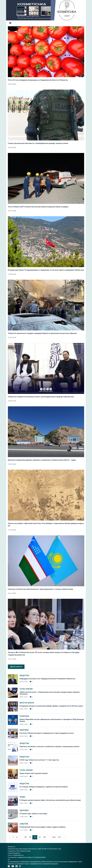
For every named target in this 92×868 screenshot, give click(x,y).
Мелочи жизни (27, 703)
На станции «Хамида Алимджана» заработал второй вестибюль (44, 787)
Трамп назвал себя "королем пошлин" (34, 773)
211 (60, 837)
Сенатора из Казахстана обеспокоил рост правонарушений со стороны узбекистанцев (40, 589)
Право (22, 797)
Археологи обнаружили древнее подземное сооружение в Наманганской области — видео (42, 460)
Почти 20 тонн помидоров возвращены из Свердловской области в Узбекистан (38, 80)
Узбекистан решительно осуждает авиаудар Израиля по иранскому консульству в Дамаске (42, 333)
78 (44, 837)
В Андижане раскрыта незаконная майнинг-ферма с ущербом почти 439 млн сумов (51, 706)
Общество (24, 676)
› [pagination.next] (64, 837)
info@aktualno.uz (18, 855)
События (24, 824)
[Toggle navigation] (10, 23)
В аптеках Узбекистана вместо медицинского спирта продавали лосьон (47, 733)
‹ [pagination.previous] (10, 837)
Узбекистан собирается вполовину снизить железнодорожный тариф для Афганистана (41, 397)
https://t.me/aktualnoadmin (37, 857)
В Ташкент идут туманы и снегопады (33, 814)
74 (25, 837)
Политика (24, 716)
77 (40, 837)
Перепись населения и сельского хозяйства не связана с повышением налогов (49, 747)
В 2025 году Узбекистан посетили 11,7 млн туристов (39, 760)
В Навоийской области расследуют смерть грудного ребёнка (42, 827)
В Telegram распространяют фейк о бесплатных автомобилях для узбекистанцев (50, 800)
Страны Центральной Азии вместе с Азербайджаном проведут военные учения (38, 143)
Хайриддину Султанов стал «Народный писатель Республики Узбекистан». (48, 679)
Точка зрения (26, 689)
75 (30, 837)
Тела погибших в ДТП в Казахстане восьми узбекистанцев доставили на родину (38, 207)
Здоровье (24, 730)
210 (54, 837)
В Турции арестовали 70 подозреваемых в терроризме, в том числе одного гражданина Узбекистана (46, 270)
